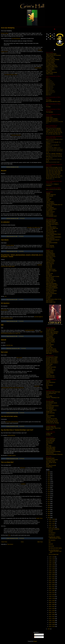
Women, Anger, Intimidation (52, 332)
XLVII (59, 177)
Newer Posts (4, 542)
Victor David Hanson (51, 382)
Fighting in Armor (50, 262)
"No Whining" (49, 206)
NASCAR (4, 340)
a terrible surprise (12, 455)
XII (53, 131)
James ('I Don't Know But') (52, 460)
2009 (49, 506)
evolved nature (38, 68)
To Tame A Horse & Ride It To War (54, 299)
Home (22, 542)
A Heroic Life (49, 368)
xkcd (47, 414)
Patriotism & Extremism (51, 294)
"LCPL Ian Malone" (50, 203)
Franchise (48, 374)
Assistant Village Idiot (51, 427)
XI (51, 131)
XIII (54, 131)
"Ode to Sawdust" (50, 207)
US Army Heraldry (50, 62)
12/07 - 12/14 (52, 525)
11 (49, 141)
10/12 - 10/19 (52, 569)
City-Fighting (49, 275)
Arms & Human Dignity (51, 54)
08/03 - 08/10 (52, 589)
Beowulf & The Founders (52, 360)
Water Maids (49, 353)
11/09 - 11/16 (52, 561)
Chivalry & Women (50, 330)
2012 (49, 500)
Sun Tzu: (51, 419)
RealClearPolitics (50, 453)
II (53, 122)
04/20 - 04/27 (52, 616)
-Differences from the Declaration (53, 55)
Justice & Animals (50, 279)
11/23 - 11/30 (52, 557)
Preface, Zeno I (50, 117)
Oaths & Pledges (50, 373)
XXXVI (54, 174)
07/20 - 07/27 (52, 593)
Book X (48, 92)
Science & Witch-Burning (52, 333)
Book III (48, 82)
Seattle (39, 518)
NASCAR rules (9, 345)
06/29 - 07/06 (52, 599)
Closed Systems (50, 371)
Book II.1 (48, 142)
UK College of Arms (50, 64)
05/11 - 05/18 (52, 610)
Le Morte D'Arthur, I (50, 68)
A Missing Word (50, 338)
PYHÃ (47, 395)
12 (51, 141)
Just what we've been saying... (10, 416)
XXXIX (52, 176)
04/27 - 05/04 (52, 614)
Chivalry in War (49, 274)
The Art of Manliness (51, 439)
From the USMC (50, 282)
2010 (49, 504)
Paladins (48, 272)
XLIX (50, 179)
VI (58, 122)
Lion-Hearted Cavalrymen (52, 288)
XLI (56, 176)
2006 (49, 512)
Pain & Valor (49, 346)
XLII (59, 176)
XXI (49, 134)
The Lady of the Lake (51, 329)
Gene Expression (50, 407)
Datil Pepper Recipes (51, 221)
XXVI (52, 172)
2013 (49, 498)
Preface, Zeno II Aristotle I (52, 119)
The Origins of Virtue (51, 269)
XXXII (56, 173)
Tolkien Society (49, 74)
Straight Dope (49, 411)
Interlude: (56, 154)
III (54, 122)
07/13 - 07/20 (52, 595)
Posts (36, 635)
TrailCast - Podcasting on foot (53, 398)
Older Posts (40, 542)
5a (55, 145)
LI (54, 179)
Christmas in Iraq (50, 289)
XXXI (53, 173)
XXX (50, 173)
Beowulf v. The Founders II (52, 361)
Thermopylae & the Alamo (52, 285)
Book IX (48, 90)
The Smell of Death (50, 261)
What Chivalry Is (50, 301)
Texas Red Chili (50, 230)
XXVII (56, 172)
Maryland (4, 171)
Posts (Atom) (10, 544)
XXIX (47, 173)
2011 (49, 502)
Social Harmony (50, 252)
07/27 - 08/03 (52, 591)
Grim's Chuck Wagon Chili (52, 228)
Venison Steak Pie (50, 247)
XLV (53, 177)
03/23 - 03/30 (52, 624)
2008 (49, 508)
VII (60, 122)
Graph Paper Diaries (51, 447)
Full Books (48, 417)
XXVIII (59, 172)
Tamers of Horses (50, 259)
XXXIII (59, 173)
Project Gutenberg (50, 416)
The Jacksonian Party (51, 393)
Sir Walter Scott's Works (51, 72)
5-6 (55, 151)
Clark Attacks (5, 240)
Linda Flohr (49, 343)
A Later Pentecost (50, 292)
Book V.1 (48, 149)
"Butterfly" (48, 193)
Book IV (48, 83)
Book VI (48, 86)
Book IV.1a (48, 148)
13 (53, 141)
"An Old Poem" (49, 210)
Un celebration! (5, 222)
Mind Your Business (51, 61)
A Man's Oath (49, 265)
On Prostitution (49, 336)
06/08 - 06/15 (52, 603)
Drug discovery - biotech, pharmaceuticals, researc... (55, 537)
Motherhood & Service (51, 349)
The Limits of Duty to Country (53, 276)
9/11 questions (4, 310)
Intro (47, 167)
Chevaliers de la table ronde (34, 227)
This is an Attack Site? (7, 462)
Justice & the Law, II (51, 377)
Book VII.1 (48, 154)
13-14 (60, 155)
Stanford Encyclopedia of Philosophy (54, 454)
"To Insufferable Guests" (51, 216)
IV (56, 122)
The (49, 100)
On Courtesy (49, 296)
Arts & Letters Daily (50, 58)
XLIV (51, 177)
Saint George (49, 295)
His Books (48, 435)
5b (57, 145)
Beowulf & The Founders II (52, 363)
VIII (62, 122)
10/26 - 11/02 (52, 565)
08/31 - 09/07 (52, 581)
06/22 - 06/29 (52, 601)
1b (52, 148)
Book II (48, 80)
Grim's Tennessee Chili (51, 231)
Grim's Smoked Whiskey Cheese (53, 234)
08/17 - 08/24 (52, 585)
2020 (49, 484)
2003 (49, 518)
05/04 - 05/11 (52, 612)
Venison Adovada (50, 245)
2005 (49, 514)
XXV (59, 134)
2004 (49, 516)
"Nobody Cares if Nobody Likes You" (54, 205)
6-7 (58, 145)
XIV (57, 131)
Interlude (48, 144)
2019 (49, 486)
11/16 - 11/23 (52, 559)
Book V (48, 85)
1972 (49, 629)
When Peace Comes (51, 256)
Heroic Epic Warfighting (8, 28)
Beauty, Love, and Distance (52, 352)
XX (47, 134)
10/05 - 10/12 (52, 571)
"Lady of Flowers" (50, 202)
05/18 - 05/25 (52, 608)
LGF (5, 296)
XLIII (61, 176)
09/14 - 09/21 (52, 577)
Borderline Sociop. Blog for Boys (53, 428)
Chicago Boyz (49, 467)
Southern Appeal (10, 245)
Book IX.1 (48, 159)
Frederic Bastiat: (52, 421)
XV (59, 131)
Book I (47, 79)
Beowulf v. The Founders (52, 358)
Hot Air (48, 384)
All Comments (38, 637)
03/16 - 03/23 (52, 626)
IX (47, 123)
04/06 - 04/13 (52, 620)
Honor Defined (49, 258)
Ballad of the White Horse (52, 67)
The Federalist (49, 443)
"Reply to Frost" (50, 213)
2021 (49, 482)
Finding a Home (50, 251)
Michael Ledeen (5, 33)
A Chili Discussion (50, 233)
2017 (49, 490)
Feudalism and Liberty (51, 367)
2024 (49, 476)
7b (60, 139)
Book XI (48, 93)
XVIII (59, 133)
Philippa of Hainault (50, 339)
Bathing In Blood (50, 278)
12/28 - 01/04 (52, 519)
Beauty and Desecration (51, 350)
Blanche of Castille (50, 340)
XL (54, 176)
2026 (49, 472)
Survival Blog (49, 396)
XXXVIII (48, 176)
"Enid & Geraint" (50, 196)
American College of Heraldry (53, 60)
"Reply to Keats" (50, 215)
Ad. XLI (48, 177)
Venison (48, 244)
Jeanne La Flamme (50, 342)
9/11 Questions (5, 303)
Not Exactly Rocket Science (52, 406)
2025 (49, 474)
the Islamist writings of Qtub (11, 75)
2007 (49, 510)
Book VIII (48, 89)
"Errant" (48, 197)
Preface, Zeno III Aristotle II (52, 120)
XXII (51, 134)
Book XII (48, 95)
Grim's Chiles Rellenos (51, 227)
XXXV (51, 174)
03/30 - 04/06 (52, 622)
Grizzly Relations (50, 345)
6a (55, 139)
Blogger (35, 641)
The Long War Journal (51, 462)
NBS (2, 325)
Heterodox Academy (51, 450)
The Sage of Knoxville (51, 465)
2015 (49, 494)
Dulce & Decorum (50, 264)
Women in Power (50, 335)
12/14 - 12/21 (52, 523)
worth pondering (11, 435)
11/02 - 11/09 (52, 563)
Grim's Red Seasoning (51, 220)
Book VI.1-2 (49, 151)
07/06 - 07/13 (52, 597)
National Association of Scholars (53, 451)
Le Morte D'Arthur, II (51, 69)
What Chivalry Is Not (51, 302)
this (9, 535)
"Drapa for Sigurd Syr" (51, 195)
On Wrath (48, 298)
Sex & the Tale (49, 348)
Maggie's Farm (49, 430)
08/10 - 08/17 (52, 587)
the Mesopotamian (16, 38)
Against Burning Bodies (51, 284)
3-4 (55, 148)
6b (57, 139)
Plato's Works (49, 71)
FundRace (23, 484)
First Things (49, 446)
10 (48, 141)
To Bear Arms (49, 268)
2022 (49, 480)
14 (52, 158)
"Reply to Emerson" (50, 212)
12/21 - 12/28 (52, 521)
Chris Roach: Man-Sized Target (53, 392)
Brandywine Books (50, 458)
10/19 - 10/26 (52, 567)
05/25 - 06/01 (52, 606)
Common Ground (50, 442)
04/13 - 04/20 (52, 618)
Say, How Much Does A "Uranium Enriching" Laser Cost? (17, 430)
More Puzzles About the (53, 101)
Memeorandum (49, 385)
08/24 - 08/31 (52, 583)
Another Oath (49, 266)
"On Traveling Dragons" (51, 209)
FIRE (47, 444)
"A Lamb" (48, 200)
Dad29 (48, 464)
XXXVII (58, 174)
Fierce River (49, 366)
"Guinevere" (49, 199)
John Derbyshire (50, 409)
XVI (61, 131)
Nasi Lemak (4, 352)
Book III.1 (48, 145)
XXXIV (47, 174)
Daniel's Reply (49, 364)
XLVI (56, 177)
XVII (47, 133)
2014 (49, 496)
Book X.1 (48, 162)
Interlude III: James (53, 133)
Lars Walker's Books (51, 461)
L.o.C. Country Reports (51, 410)
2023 (49, 478)
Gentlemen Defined (50, 255)
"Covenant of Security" (16, 135)
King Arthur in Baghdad (51, 271)
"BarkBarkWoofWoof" (30, 330)
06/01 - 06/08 (52, 604)
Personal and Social (51, 370)
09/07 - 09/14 (52, 579)
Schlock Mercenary (50, 413)
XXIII (54, 134)
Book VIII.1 (49, 156)
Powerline (48, 381)
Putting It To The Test (51, 281)
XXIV (57, 134)
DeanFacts (22, 468)
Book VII (48, 88)
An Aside (55, 167)
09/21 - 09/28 (52, 575)
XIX (61, 133)
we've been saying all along (12, 422)
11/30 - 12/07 (52, 527)
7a (59, 139)
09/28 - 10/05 (52, 573)
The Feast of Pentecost (51, 291)
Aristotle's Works (50, 57)
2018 (49, 488)
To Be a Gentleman (50, 254)
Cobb (47, 388)
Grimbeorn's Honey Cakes (52, 223)
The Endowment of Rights (52, 357)
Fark (47, 387)
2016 (49, 492)
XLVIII (47, 179)
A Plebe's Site (49, 433)
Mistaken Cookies (50, 236)
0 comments (22, 218)
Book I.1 (48, 139)
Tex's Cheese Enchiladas (52, 243)
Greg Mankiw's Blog (51, 449)
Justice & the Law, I (50, 376)
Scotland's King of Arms (51, 65)
